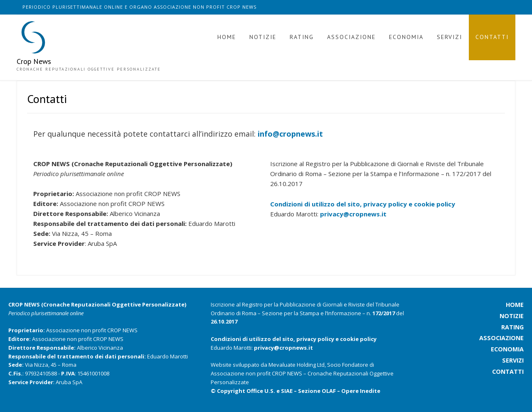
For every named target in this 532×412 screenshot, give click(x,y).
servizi (513, 360)
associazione (501, 338)
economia (507, 349)
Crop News (34, 61)
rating (512, 327)
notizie (512, 316)
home (515, 305)
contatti (508, 372)
